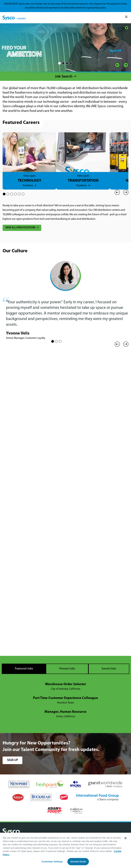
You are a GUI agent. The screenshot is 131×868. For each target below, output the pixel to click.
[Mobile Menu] (126, 18)
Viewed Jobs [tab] (67, 669)
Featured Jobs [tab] (24, 669)
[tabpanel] (65, 701)
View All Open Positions (20, 228)
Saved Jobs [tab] (109, 669)
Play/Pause (127, 28)
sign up (13, 760)
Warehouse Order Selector (66, 684)
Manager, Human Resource (65, 712)
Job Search (64, 77)
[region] (65, 850)
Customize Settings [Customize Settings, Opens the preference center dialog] (52, 862)
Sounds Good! (78, 862)
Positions (28, 186)
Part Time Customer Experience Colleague (65, 698)
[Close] (125, 838)
